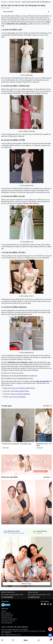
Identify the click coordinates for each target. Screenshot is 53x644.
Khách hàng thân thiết (7, 615)
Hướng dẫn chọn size (7, 617)
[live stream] (50, 630)
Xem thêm (48, 406)
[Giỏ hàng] (50, 640)
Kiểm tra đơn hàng (6, 613)
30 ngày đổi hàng (42, 531)
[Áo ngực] (18, 502)
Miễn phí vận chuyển (13, 531)
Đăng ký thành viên (8, 578)
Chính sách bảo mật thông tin (9, 619)
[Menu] (2, 640)
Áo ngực (4, 522)
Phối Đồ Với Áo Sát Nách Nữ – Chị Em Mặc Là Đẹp (17, 444)
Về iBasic (4, 611)
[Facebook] (42, 604)
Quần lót (39, 522)
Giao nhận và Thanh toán (8, 621)
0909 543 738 (34, 597)
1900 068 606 (7, 597)
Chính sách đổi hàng (7, 623)
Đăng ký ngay (26, 584)
